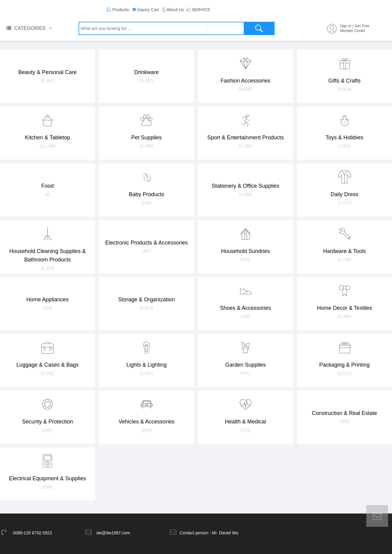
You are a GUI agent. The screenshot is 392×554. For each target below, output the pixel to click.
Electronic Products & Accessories (147, 238)
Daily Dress (344, 185)
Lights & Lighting (147, 356)
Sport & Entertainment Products (245, 128)
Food (48, 181)
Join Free (362, 26)
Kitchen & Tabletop (48, 128)
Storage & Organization (147, 295)
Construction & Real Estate (344, 408)
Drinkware (147, 67)
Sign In (346, 26)
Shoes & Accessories (245, 299)
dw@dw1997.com (113, 533)
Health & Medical (245, 413)
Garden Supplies (245, 356)
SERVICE (201, 10)
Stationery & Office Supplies (245, 181)
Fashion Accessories (245, 72)
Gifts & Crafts (344, 72)
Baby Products (147, 185)
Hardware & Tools (344, 242)
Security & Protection (48, 413)
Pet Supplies (147, 128)
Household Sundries (245, 242)
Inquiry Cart (148, 10)
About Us (175, 10)
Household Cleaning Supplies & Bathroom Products (48, 246)
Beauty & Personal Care (48, 67)
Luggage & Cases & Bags (48, 356)
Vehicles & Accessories (147, 413)
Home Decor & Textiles (344, 299)
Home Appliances (48, 295)
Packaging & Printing (344, 356)
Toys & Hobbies (344, 128)
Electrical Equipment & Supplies (48, 469)
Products (121, 10)
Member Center (353, 31)
